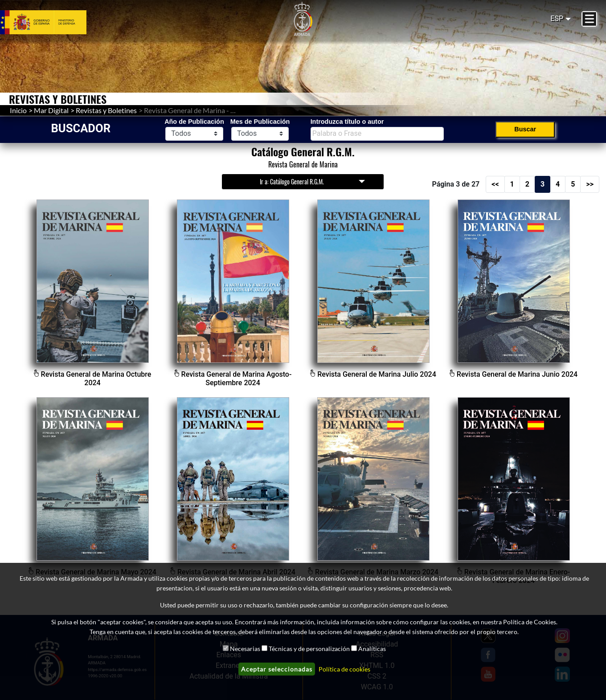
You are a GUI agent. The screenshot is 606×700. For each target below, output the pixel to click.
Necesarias (245, 649)
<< (495, 184)
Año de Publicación (194, 122)
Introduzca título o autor (347, 122)
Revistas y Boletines (106, 110)
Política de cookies (344, 669)
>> (590, 184)
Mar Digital (51, 110)
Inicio (18, 110)
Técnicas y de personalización (309, 649)
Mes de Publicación (260, 122)
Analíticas (372, 649)
